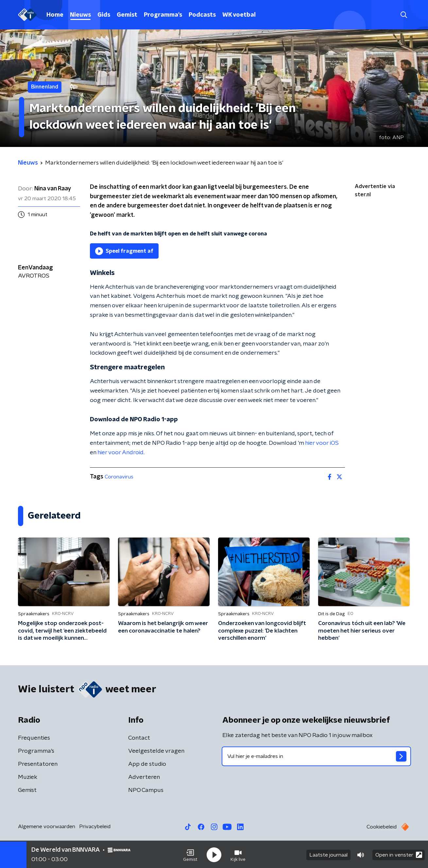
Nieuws (80, 15)
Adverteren (144, 777)
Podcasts (202, 15)
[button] (190, 854)
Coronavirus (119, 477)
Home (55, 15)
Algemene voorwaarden (47, 827)
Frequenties (34, 738)
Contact (139, 738)
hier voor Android (120, 453)
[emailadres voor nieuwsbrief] (316, 756)
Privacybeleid (95, 827)
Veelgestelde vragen (156, 751)
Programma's (163, 15)
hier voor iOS (322, 443)
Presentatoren (38, 764)
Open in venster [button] (399, 854)
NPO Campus (146, 790)
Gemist (127, 15)
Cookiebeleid (382, 827)
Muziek (28, 777)
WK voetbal (239, 15)
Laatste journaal (328, 854)
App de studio (147, 764)
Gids (104, 15)
